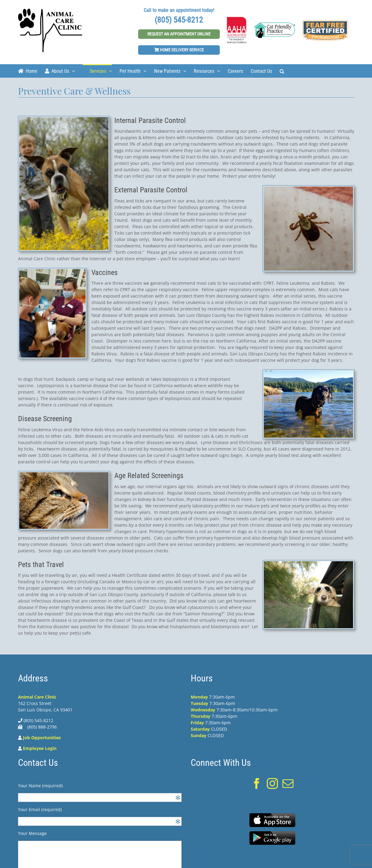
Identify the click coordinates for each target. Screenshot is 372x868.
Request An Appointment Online (179, 34)
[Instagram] (272, 784)
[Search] (282, 71)
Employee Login (40, 748)
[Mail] (288, 784)
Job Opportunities (42, 738)
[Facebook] (257, 784)
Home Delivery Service (179, 50)
